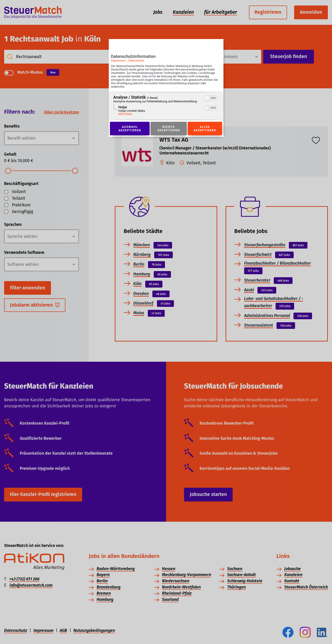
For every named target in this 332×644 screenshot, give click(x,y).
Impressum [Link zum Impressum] (118, 60)
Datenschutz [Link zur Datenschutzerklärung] (136, 60)
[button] (207, 98)
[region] (166, 106)
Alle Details (125, 114)
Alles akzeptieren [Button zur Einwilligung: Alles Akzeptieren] (205, 129)
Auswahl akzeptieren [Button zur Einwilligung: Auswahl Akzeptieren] (130, 129)
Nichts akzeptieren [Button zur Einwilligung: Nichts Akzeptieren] (169, 129)
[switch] (211, 98)
